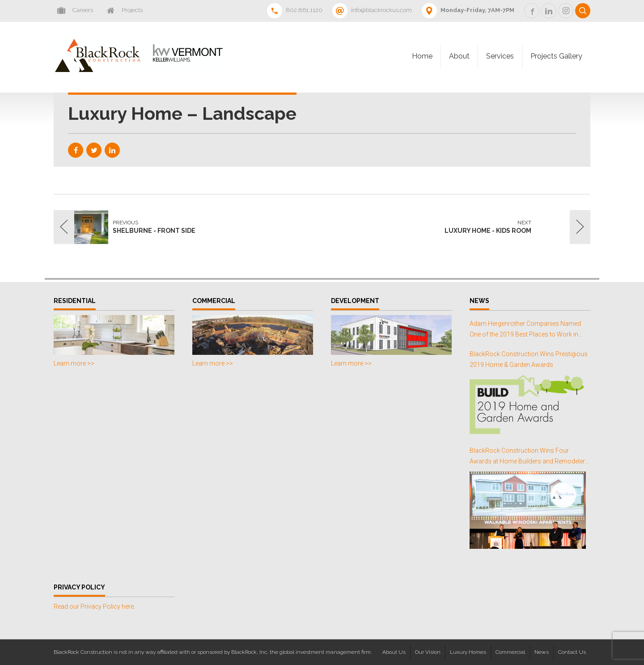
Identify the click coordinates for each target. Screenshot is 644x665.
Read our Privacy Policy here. (94, 606)
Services (500, 56)
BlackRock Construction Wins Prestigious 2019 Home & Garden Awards (529, 359)
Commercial (510, 652)
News (542, 652)
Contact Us (572, 652)
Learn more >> (74, 363)
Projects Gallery (556, 56)
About (459, 56)
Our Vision (428, 652)
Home (422, 56)
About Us (394, 652)
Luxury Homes (468, 652)
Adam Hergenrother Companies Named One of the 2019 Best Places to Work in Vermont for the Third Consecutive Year (525, 330)
